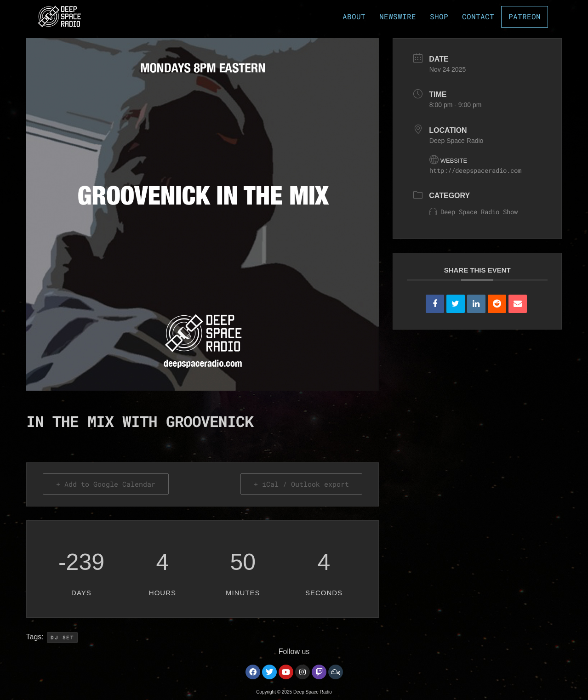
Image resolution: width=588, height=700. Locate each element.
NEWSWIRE (401, 16)
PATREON (526, 17)
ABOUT (357, 16)
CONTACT (481, 16)
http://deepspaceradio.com (475, 170)
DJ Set (62, 637)
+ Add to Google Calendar (106, 484)
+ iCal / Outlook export (301, 484)
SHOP (442, 16)
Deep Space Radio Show (474, 212)
